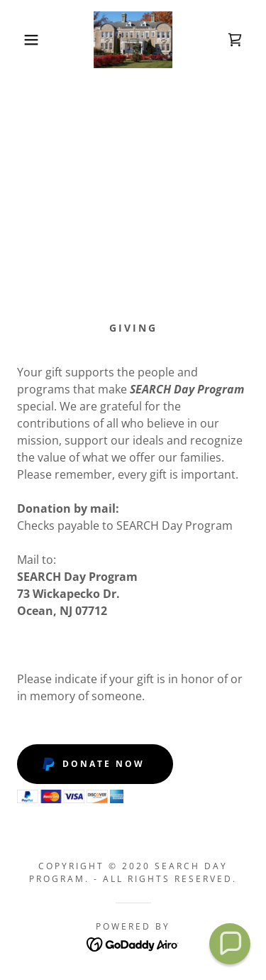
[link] (133, 40)
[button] (21, 40)
